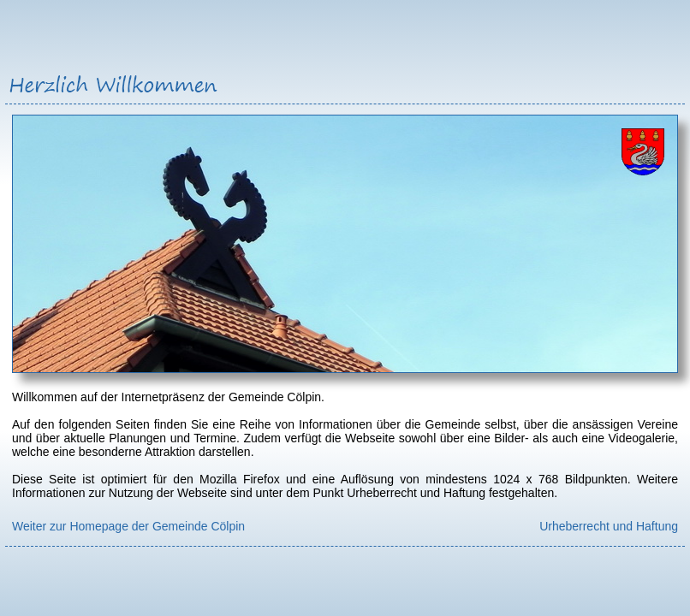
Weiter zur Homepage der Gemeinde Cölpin (128, 526)
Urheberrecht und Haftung (609, 526)
